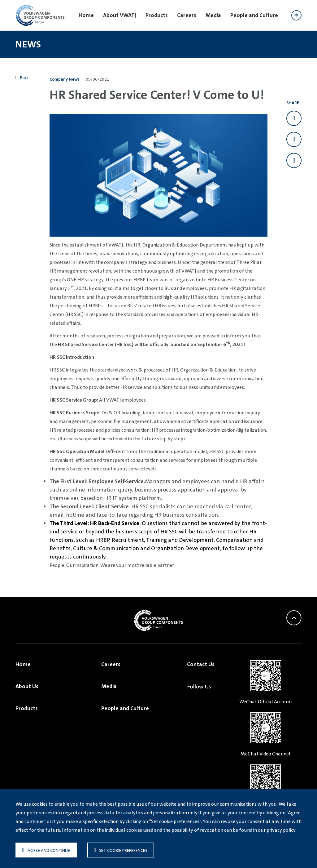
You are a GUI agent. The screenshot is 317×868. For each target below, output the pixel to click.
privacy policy (281, 830)
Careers (187, 15)
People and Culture (254, 15)
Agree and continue (46, 850)
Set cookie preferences (121, 850)
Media (213, 15)
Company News (65, 79)
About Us (27, 686)
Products (157, 15)
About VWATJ (120, 15)
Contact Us (201, 664)
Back (22, 78)
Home (86, 15)
